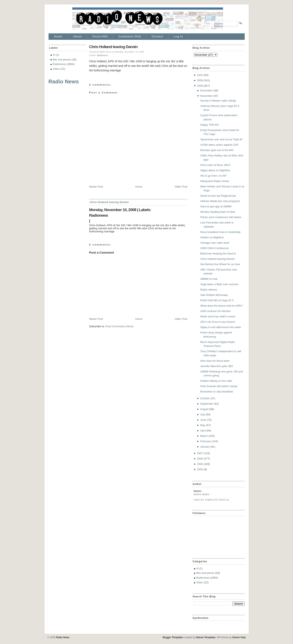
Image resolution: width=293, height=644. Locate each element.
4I (54, 55)
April (203, 431)
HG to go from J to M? (214, 176)
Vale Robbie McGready (214, 295)
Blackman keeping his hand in (218, 253)
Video (56, 69)
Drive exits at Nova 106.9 (215, 165)
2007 (200, 453)
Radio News (64, 82)
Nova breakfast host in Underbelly (220, 232)
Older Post (181, 187)
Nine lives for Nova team (215, 361)
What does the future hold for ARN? (221, 306)
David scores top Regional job (218, 196)
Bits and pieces (62, 60)
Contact (157, 36)
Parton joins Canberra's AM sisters (221, 217)
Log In (178, 36)
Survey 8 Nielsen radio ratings (218, 101)
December (206, 90)
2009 (200, 80)
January (205, 447)
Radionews (59, 64)
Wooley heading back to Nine (218, 212)
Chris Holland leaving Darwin (113, 47)
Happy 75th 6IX (210, 125)
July (203, 414)
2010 (200, 75)
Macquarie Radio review (215, 181)
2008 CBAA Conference (215, 248)
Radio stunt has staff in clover (218, 316)
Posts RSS (100, 36)
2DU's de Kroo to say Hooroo (218, 322)
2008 (200, 86)
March (204, 436)
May (203, 425)
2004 (200, 464)
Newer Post (96, 187)
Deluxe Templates (206, 637)
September (207, 404)
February (206, 441)
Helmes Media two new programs (220, 201)
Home (58, 36)
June (203, 420)
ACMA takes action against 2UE (219, 145)
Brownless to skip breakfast (217, 392)
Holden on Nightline (212, 237)
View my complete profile (212, 500)
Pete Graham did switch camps (219, 386)
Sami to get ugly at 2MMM (216, 206)
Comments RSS (130, 36)
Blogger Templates (173, 637)
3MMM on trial (209, 279)
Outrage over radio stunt (215, 243)
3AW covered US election (216, 311)
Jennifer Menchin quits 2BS (217, 366)
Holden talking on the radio (216, 381)
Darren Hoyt (239, 637)
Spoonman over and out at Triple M (221, 139)
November (206, 96)
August (204, 409)
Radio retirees (209, 290)
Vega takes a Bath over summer (219, 284)
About (77, 36)
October (205, 398)
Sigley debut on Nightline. (215, 170)
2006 (200, 459)
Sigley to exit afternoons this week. (221, 327)
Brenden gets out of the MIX (217, 150)
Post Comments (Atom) (119, 326)
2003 (200, 469)
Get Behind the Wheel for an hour (220, 264)
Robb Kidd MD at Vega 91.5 (217, 300)
